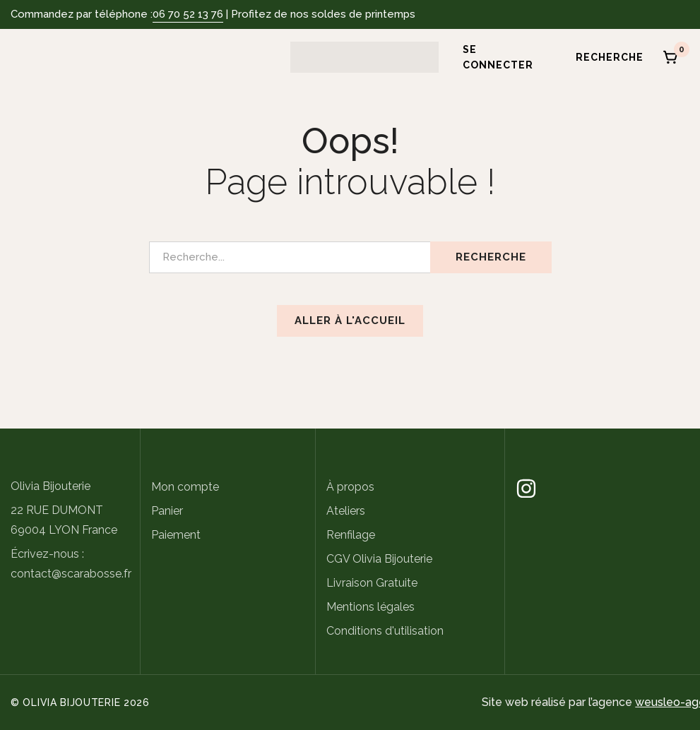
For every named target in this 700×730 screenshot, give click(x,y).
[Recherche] (605, 57)
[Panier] (671, 57)
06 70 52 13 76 (188, 14)
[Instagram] (526, 489)
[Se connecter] (500, 57)
